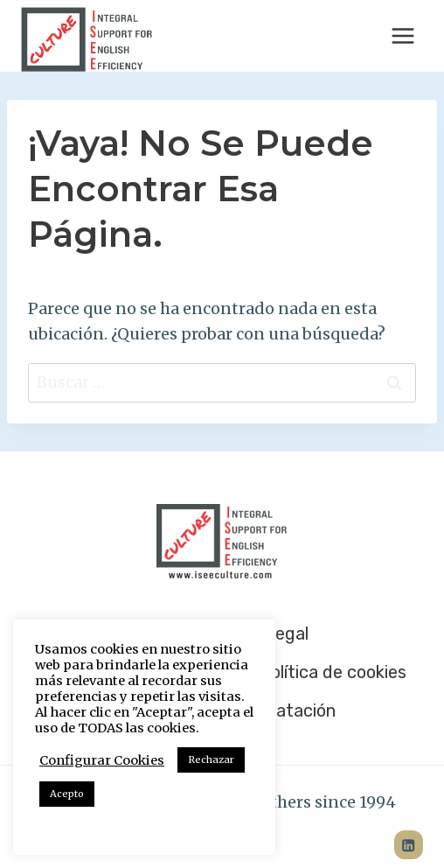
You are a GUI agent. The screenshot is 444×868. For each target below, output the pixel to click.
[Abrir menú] (402, 35)
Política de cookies (333, 672)
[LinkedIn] (409, 845)
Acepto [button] (67, 794)
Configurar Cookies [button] (102, 760)
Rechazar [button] (211, 759)
